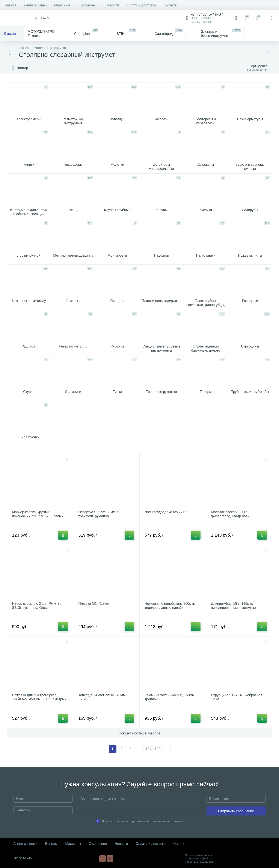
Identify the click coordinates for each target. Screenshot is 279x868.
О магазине (88, 5)
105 (158, 749)
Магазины (62, 5)
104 (149, 749)
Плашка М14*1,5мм (94, 604)
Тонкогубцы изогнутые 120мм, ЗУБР (102, 697)
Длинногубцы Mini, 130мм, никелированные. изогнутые (233, 606)
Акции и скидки (35, 5)
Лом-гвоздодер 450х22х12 (165, 512)
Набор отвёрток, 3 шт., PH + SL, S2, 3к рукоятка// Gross (37, 606)
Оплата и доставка (141, 5)
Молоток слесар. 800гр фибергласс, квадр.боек (230, 514)
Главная (10, 5)
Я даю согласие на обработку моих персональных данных (143, 821)
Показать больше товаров (140, 733)
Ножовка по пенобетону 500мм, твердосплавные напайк (170, 606)
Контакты (170, 5)
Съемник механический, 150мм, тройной (170, 697)
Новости (112, 5)
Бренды (51, 844)
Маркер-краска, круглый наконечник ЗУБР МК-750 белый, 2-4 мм (38, 516)
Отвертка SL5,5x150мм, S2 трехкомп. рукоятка (100, 514)
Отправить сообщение (236, 811)
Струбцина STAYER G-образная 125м (237, 697)
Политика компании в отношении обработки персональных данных (200, 858)
